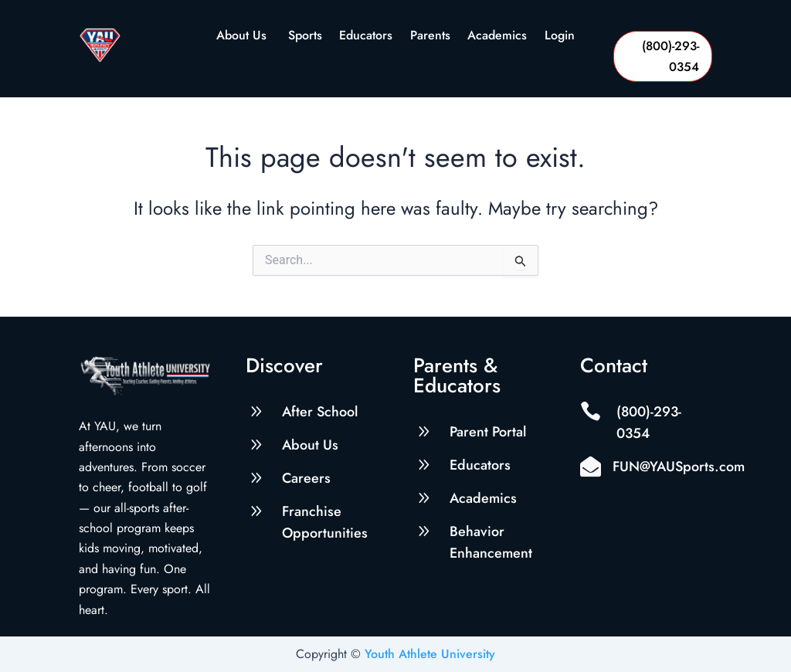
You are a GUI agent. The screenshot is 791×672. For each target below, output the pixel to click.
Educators (366, 37)
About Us (243, 37)
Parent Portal (488, 432)
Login (560, 37)
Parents (430, 37)
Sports (305, 37)
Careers (306, 478)
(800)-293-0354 (670, 56)
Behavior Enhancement (491, 542)
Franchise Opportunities (325, 522)
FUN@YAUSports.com (679, 467)
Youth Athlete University (430, 654)
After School (320, 412)
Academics (497, 37)
